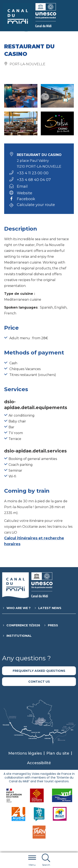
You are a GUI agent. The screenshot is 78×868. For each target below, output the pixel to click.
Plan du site (58, 753)
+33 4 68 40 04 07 (34, 180)
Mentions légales (25, 753)
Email (22, 186)
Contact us (39, 682)
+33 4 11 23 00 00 (33, 173)
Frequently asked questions (39, 671)
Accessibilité (39, 763)
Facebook (26, 199)
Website (25, 193)
